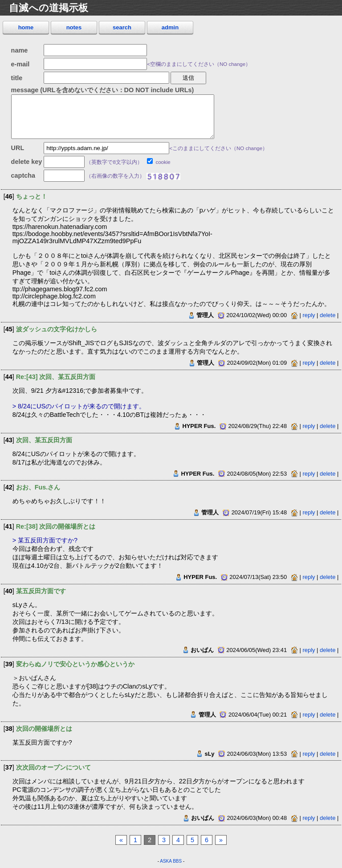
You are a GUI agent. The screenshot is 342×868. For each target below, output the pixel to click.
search (122, 27)
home (26, 27)
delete (328, 315)
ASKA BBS (171, 861)
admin (170, 27)
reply (309, 315)
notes (74, 27)
